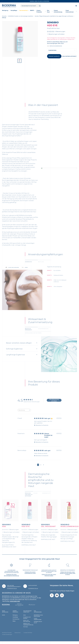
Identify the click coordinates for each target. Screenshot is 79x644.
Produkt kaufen (54, 56)
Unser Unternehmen (70, 11)
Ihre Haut (48, 11)
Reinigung (5, 10)
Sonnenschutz (24, 10)
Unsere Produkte (39, 11)
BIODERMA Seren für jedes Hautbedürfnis (40, 1)
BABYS (32, 10)
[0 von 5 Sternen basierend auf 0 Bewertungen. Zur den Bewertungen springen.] (56, 31)
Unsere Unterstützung (58, 11)
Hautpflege (14, 10)
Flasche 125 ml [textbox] (52, 50)
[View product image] (20, 39)
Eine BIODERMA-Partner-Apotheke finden (69, 56)
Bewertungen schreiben (57, 34)
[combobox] (62, 50)
